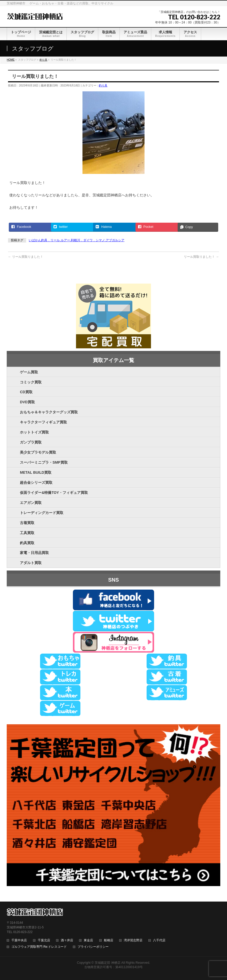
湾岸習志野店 (133, 940)
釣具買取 (27, 543)
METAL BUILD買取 (36, 472)
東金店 (88, 940)
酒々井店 (67, 940)
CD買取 (26, 392)
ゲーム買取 (29, 372)
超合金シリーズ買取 (36, 483)
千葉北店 (44, 940)
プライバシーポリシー (93, 947)
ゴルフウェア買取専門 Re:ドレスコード (39, 947)
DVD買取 (27, 402)
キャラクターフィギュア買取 (43, 422)
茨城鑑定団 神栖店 (107, 963)
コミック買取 (31, 382)
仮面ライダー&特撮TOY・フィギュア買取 (54, 493)
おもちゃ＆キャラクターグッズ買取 (49, 412)
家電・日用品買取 (34, 553)
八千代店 (159, 940)
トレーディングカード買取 (42, 513)
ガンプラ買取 (31, 442)
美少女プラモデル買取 (38, 452)
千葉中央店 (19, 940)
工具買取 (27, 533)
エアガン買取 (31, 503)
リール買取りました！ (25, 257)
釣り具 (103, 85)
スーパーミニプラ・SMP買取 (44, 462)
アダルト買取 (31, 563)
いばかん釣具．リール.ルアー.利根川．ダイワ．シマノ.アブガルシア (77, 240)
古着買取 (27, 523)
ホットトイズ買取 (34, 432)
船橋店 (109, 940)
